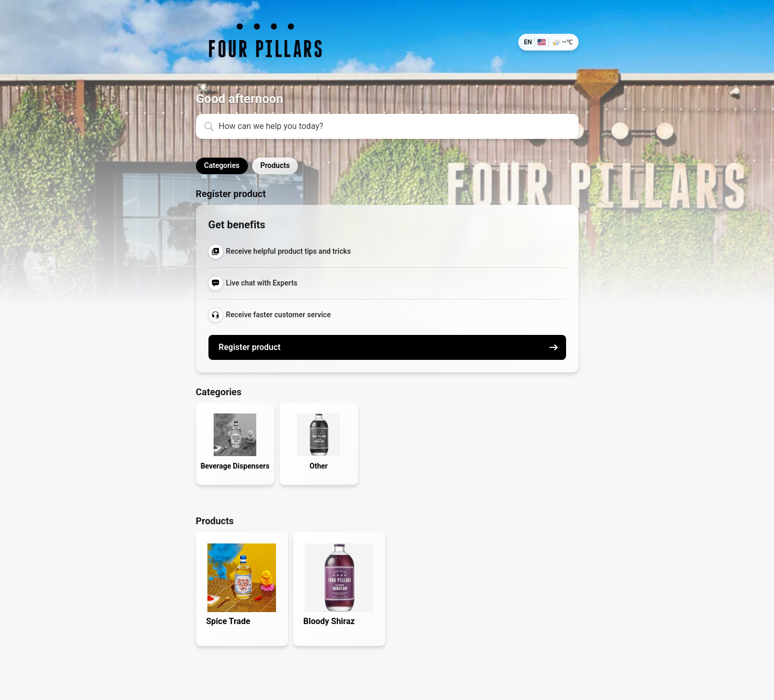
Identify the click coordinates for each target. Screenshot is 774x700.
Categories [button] (222, 165)
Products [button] (275, 165)
